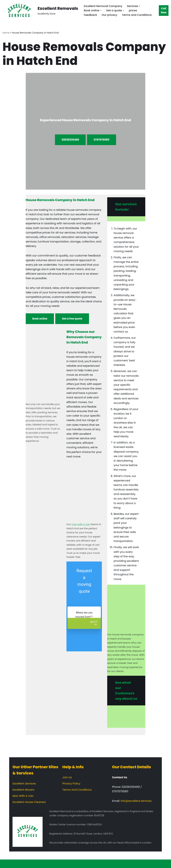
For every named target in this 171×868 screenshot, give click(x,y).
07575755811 (102, 140)
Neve (6, 864)
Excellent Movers (23, 790)
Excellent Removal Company (103, 6)
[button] (140, 6)
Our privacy (109, 15)
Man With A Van (23, 796)
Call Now (164, 10)
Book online (40, 319)
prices (133, 10)
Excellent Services (24, 784)
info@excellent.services (136, 801)
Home (6, 33)
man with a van (81, 524)
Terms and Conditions (137, 15)
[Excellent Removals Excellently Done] (40, 10)
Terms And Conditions (77, 790)
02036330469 (70, 140)
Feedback (90, 15)
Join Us (67, 777)
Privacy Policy (71, 784)
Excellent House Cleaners (29, 802)
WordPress (35, 864)
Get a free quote (72, 319)
